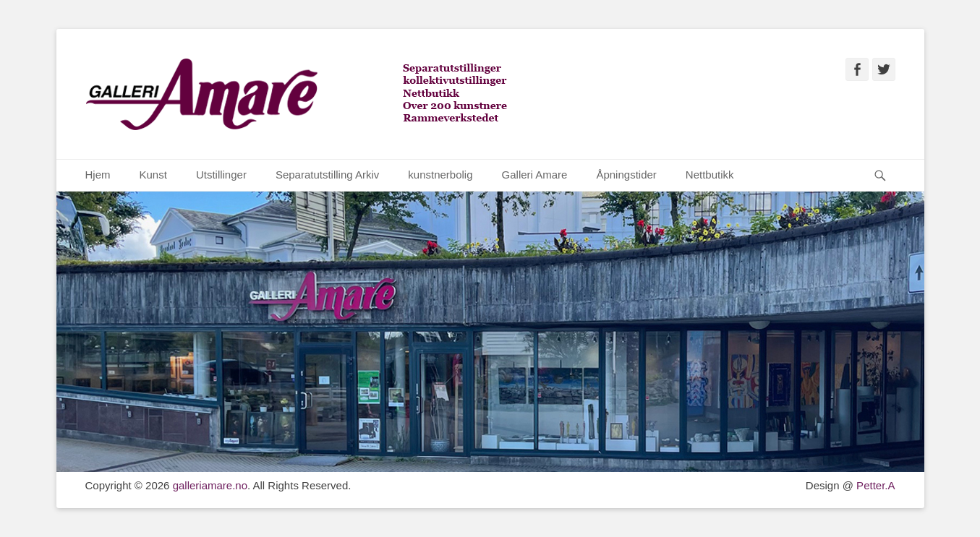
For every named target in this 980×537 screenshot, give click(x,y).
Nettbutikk (710, 175)
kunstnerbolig (440, 175)
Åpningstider (626, 175)
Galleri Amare (535, 175)
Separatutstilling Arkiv (327, 175)
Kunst (153, 175)
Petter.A (874, 485)
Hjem (98, 175)
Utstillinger (221, 175)
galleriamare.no (210, 485)
